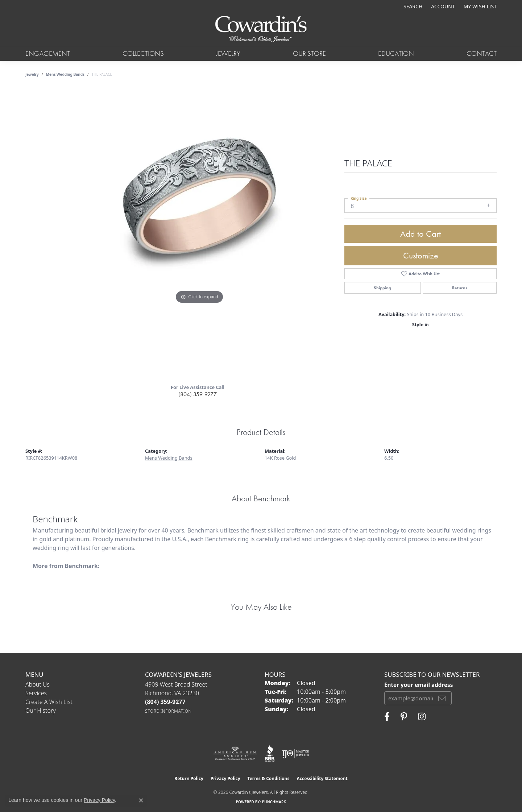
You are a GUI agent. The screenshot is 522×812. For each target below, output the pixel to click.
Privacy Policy (225, 778)
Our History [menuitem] (41, 710)
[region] (199, 233)
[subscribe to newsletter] (442, 698)
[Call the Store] (165, 702)
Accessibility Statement (322, 778)
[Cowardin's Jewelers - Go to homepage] (261, 29)
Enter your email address (419, 685)
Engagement (48, 53)
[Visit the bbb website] (270, 754)
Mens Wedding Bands (65, 74)
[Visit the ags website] (235, 754)
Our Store (309, 53)
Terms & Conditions (269, 778)
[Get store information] (168, 711)
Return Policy (189, 778)
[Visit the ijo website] (296, 754)
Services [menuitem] (36, 693)
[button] (412, 6)
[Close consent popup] (141, 800)
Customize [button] (421, 255)
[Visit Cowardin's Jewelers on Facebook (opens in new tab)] (387, 717)
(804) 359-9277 (198, 394)
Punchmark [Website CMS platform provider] (274, 802)
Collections (143, 53)
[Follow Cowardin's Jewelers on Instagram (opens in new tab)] (422, 717)
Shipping (382, 288)
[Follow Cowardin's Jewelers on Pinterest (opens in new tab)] (404, 717)
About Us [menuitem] (38, 684)
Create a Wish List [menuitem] (49, 702)
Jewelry (228, 53)
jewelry (32, 74)
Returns (460, 288)
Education (396, 53)
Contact (482, 53)
